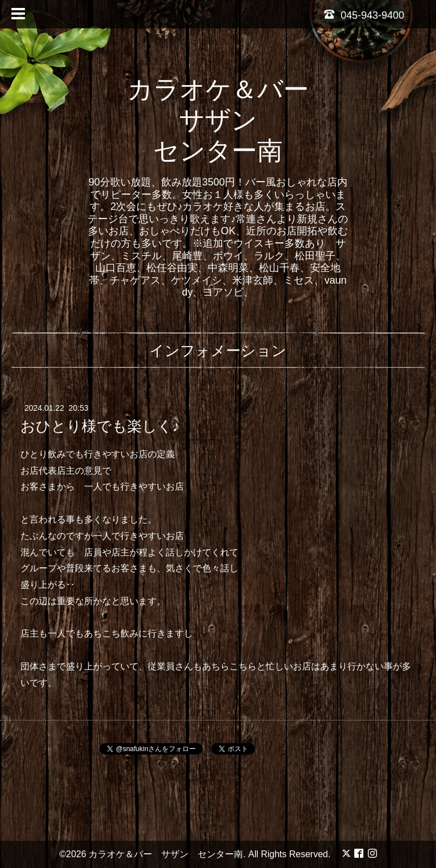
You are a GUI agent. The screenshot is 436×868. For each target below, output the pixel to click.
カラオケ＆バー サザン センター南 (231, 120)
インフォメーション (218, 351)
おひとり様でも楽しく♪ (100, 426)
